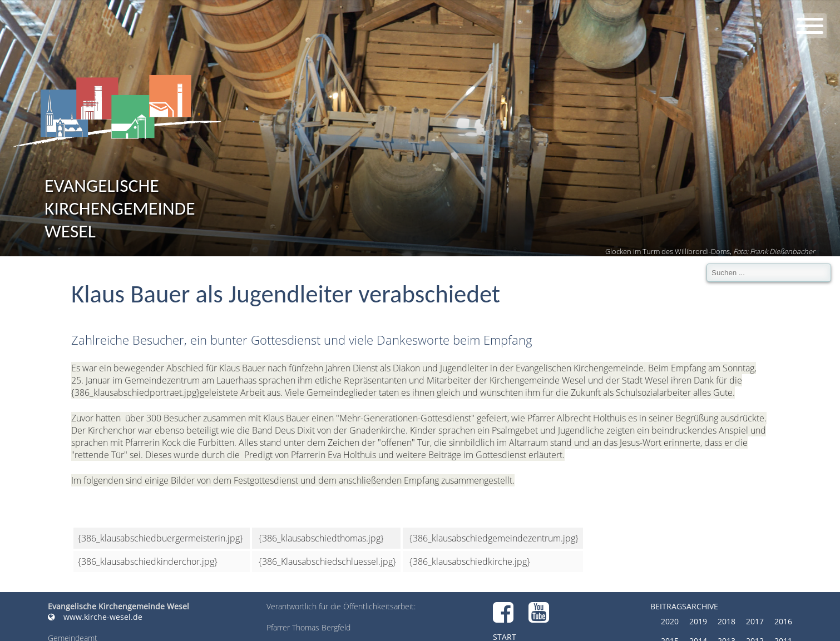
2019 (698, 621)
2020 (670, 621)
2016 (783, 621)
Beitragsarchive (684, 606)
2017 (755, 621)
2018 (727, 621)
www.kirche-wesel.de (95, 617)
